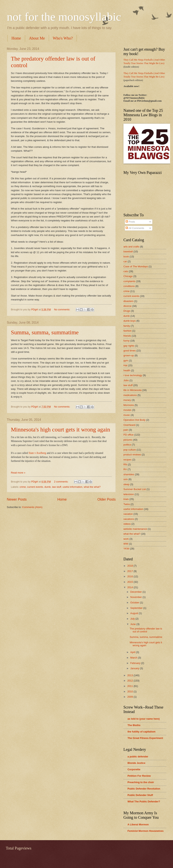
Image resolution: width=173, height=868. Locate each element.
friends (127, 336)
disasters (128, 301)
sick (126, 479)
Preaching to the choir (141, 782)
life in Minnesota (132, 390)
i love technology (133, 375)
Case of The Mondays (136, 266)
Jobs (126, 380)
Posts (130, 222)
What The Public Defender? (144, 802)
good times (130, 351)
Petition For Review (139, 776)
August (135, 613)
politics (127, 445)
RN (125, 464)
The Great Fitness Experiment (145, 738)
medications (130, 395)
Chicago (128, 276)
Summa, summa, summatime (45, 332)
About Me (37, 38)
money (127, 400)
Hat (125, 365)
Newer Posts (17, 499)
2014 (130, 587)
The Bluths (134, 725)
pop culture (130, 450)
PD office (128, 435)
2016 (130, 576)
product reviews (132, 455)
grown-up (129, 355)
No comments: (62, 309)
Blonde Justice (136, 763)
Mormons (129, 405)
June (133, 624)
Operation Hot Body (134, 420)
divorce (128, 306)
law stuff (57, 487)
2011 (130, 686)
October (135, 603)
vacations (129, 519)
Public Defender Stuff (140, 795)
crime (23, 487)
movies (127, 410)
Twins (127, 504)
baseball (128, 251)
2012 (130, 681)
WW (126, 544)
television (129, 494)
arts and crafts (131, 247)
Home (16, 38)
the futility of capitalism (142, 732)
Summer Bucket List (135, 489)
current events (35, 487)
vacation (128, 514)
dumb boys (130, 321)
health (127, 370)
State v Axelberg (37, 453)
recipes (128, 460)
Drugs (127, 311)
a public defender (138, 757)
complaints (129, 281)
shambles (129, 474)
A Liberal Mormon (138, 824)
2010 (130, 691)
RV (125, 469)
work (126, 539)
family (127, 326)
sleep (126, 484)
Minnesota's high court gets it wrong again (60, 429)
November (136, 597)
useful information (73, 487)
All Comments (135, 228)
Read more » (18, 473)
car (125, 261)
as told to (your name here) (144, 719)
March (134, 658)
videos (127, 524)
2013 (130, 675)
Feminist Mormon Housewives (145, 831)
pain (126, 430)
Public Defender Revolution (144, 789)
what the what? (92, 487)
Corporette (134, 769)
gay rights (129, 346)
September (137, 608)
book (126, 257)
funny (127, 341)
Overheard (129, 425)
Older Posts (107, 499)
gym (126, 360)
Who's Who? (63, 38)
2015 (130, 582)
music (127, 415)
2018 (130, 566)
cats (126, 271)
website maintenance (135, 529)
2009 (130, 697)
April (133, 652)
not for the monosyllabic (64, 17)
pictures (128, 440)
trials (126, 499)
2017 (130, 571)
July (133, 619)
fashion (128, 331)
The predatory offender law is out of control (146, 630)
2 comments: (62, 482)
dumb (48, 487)
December (136, 592)
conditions (129, 286)
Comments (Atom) (32, 507)
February (136, 663)
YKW (126, 549)
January (135, 668)
